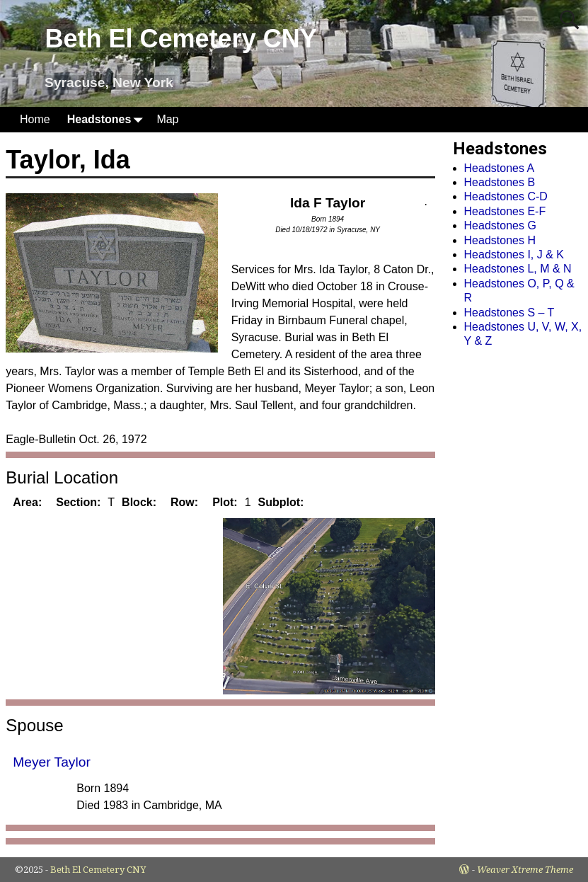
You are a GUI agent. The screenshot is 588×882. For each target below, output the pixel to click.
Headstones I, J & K (514, 254)
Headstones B (500, 182)
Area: (27, 502)
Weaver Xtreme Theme (525, 870)
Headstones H (500, 240)
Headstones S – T (509, 313)
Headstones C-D (506, 196)
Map (167, 119)
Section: (78, 502)
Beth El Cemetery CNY (181, 39)
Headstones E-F (505, 211)
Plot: (225, 502)
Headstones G (500, 225)
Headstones (108, 119)
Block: (139, 502)
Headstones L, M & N (518, 269)
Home (35, 119)
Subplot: (281, 502)
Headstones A (500, 168)
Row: (184, 502)
